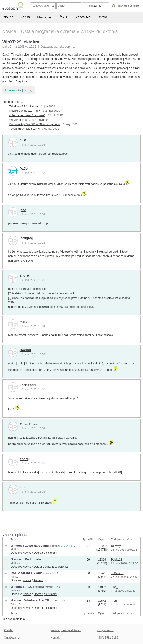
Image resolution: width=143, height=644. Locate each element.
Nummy (116, 546)
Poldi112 (117, 560)
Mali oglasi (45, 17)
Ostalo (102, 17)
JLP (23, 140)
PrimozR (16, 577)
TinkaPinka (29, 424)
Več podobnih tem (14, 619)
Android (38, 580)
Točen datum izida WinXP (25, 129)
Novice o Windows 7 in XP (26, 111)
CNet (5, 55)
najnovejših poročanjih (116, 68)
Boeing (25, 350)
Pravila (8, 630)
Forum (25, 17)
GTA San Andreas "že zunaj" (27, 115)
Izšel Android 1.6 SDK (27, 573)
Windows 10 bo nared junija (31, 546)
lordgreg (26, 238)
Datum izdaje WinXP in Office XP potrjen (35, 124)
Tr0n (114, 601)
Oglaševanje (12, 638)
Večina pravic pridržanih (66, 630)
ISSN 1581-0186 (108, 638)
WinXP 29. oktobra (21, 42)
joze (23, 210)
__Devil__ (117, 573)
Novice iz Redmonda (26, 559)
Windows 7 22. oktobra (24, 106)
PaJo (24, 169)
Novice (9, 17)
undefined (28, 385)
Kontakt (55, 638)
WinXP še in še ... (20, 120)
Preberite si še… (13, 102)
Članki (64, 17)
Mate (23, 322)
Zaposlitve (83, 17)
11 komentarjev (15, 90)
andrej (25, 275)
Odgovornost (105, 630)
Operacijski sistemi (45, 553)
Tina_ (114, 587)
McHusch (16, 549)
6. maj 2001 (17, 47)
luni (23, 487)
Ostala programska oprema (58, 47)
